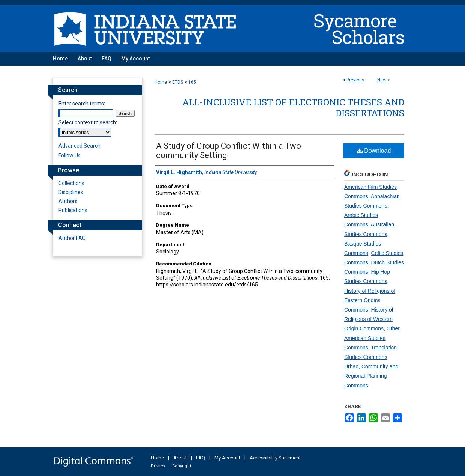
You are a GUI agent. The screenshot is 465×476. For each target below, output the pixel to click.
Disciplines (71, 192)
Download (374, 151)
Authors (68, 201)
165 (192, 82)
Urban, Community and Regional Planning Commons (371, 376)
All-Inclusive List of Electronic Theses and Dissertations (293, 108)
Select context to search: (88, 122)
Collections (71, 183)
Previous (355, 80)
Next (382, 80)
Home (161, 82)
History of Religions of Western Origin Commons (369, 319)
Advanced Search (79, 146)
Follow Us (70, 155)
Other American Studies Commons (372, 338)
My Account (227, 458)
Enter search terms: (82, 104)
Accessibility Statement (275, 458)
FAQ (201, 458)
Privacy (158, 466)
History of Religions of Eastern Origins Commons (370, 300)
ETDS (178, 82)
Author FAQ (72, 238)
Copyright (181, 466)
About (180, 458)
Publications (73, 210)
